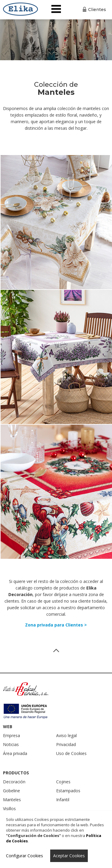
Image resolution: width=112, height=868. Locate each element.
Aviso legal (66, 735)
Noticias (11, 744)
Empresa (11, 735)
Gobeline (11, 791)
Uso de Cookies (71, 753)
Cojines (63, 782)
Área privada (15, 753)
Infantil (63, 800)
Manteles (12, 800)
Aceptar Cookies (69, 856)
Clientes (97, 10)
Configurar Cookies (24, 856)
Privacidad (66, 744)
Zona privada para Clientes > (56, 625)
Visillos (9, 809)
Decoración (14, 782)
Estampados (68, 791)
